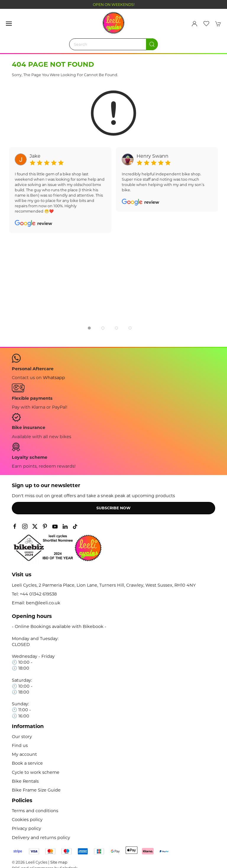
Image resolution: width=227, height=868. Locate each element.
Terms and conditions (35, 811)
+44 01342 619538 (38, 594)
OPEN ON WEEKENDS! (114, 5)
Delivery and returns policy (41, 838)
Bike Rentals (25, 781)
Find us (20, 745)
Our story (22, 737)
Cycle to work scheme (36, 772)
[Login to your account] (194, 24)
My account (24, 754)
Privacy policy (26, 828)
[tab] (89, 328)
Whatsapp (54, 378)
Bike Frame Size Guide (36, 790)
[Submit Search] (152, 44)
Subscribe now (113, 508)
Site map (59, 862)
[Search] (113, 44)
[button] (9, 24)
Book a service (27, 763)
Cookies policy (27, 820)
